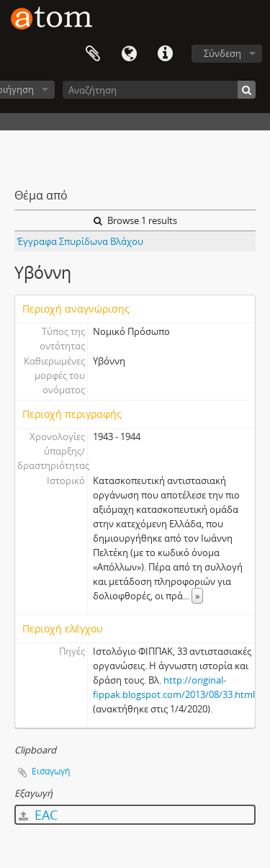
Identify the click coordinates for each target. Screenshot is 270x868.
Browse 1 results (135, 220)
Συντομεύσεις (165, 54)
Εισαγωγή (51, 771)
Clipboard (93, 54)
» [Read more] (197, 596)
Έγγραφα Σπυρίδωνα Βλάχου (80, 241)
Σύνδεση (222, 53)
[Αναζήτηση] (159, 90)
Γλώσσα (129, 54)
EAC (38, 815)
